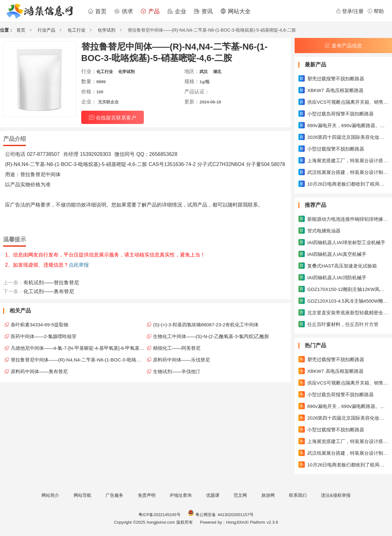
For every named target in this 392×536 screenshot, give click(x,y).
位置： (7, 30)
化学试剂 (107, 30)
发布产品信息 (343, 46)
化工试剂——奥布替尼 (49, 291)
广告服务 (114, 495)
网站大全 (236, 11)
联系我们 (298, 495)
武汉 (204, 72)
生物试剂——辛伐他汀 (177, 371)
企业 (177, 11)
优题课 (213, 495)
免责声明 (147, 495)
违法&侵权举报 (336, 495)
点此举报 (79, 265)
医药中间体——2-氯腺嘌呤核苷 (44, 336)
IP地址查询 (181, 495)
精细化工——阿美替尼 (177, 348)
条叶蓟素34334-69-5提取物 (40, 325)
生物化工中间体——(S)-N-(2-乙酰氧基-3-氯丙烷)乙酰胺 (211, 336)
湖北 (217, 72)
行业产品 (46, 30)
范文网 (240, 495)
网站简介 (50, 495)
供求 (124, 11)
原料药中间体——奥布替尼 (39, 371)
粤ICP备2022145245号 (159, 515)
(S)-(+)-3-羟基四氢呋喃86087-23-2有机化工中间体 (206, 325)
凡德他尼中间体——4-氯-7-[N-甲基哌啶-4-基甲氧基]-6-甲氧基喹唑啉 (78, 348)
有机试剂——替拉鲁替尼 (51, 283)
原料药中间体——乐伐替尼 (181, 360)
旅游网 (268, 495)
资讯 (203, 11)
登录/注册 (350, 11)
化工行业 (77, 30)
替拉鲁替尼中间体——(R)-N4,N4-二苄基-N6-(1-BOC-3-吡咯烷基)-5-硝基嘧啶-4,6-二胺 (78, 360)
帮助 (376, 11)
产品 (150, 11)
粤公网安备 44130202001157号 (221, 515)
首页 (97, 11)
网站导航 (83, 495)
